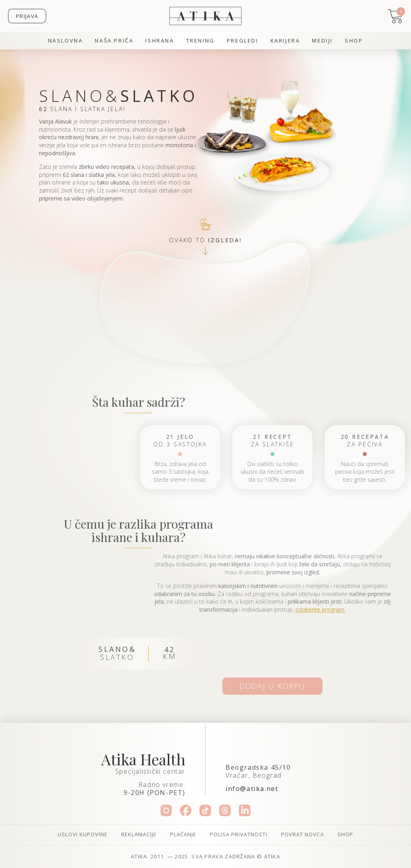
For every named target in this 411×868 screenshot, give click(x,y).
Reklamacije (139, 834)
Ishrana (160, 41)
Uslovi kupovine (83, 834)
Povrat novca (302, 834)
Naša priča (114, 41)
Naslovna (66, 41)
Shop (354, 41)
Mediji (322, 41)
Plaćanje (183, 834)
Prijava (27, 16)
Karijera (285, 41)
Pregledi (243, 41)
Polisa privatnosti (239, 834)
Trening (200, 41)
